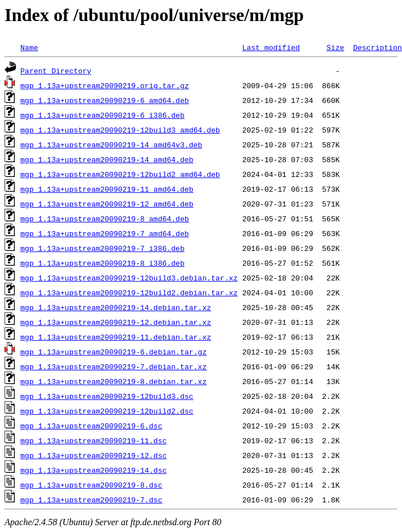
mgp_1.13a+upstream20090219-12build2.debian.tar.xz (129, 292)
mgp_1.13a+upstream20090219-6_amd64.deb (105, 100)
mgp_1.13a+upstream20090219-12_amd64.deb (107, 204)
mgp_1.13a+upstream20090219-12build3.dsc (107, 396)
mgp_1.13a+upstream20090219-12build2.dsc (107, 411)
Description (378, 47)
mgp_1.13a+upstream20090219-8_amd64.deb (105, 218)
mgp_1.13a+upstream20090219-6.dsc (92, 426)
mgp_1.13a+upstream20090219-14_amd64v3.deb (111, 145)
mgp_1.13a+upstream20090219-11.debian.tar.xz (116, 337)
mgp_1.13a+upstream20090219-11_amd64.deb (107, 189)
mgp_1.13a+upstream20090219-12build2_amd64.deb (120, 174)
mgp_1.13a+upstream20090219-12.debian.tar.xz (116, 322)
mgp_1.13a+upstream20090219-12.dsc (94, 455)
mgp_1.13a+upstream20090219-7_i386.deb (103, 248)
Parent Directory (56, 71)
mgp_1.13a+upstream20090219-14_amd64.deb (107, 159)
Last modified (271, 47)
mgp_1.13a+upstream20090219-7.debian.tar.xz (114, 366)
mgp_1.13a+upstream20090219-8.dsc (92, 485)
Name (29, 47)
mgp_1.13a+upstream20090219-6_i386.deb (103, 115)
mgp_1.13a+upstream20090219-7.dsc (92, 500)
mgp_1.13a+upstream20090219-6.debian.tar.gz (114, 352)
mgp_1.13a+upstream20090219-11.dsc (94, 440)
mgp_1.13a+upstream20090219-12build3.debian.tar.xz (129, 278)
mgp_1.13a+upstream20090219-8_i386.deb (103, 263)
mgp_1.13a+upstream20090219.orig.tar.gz (105, 85)
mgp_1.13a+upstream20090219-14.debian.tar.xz (116, 307)
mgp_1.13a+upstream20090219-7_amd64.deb (105, 233)
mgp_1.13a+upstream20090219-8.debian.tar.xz (114, 381)
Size (335, 47)
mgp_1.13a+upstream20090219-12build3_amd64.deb (120, 130)
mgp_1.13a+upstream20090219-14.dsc (94, 470)
